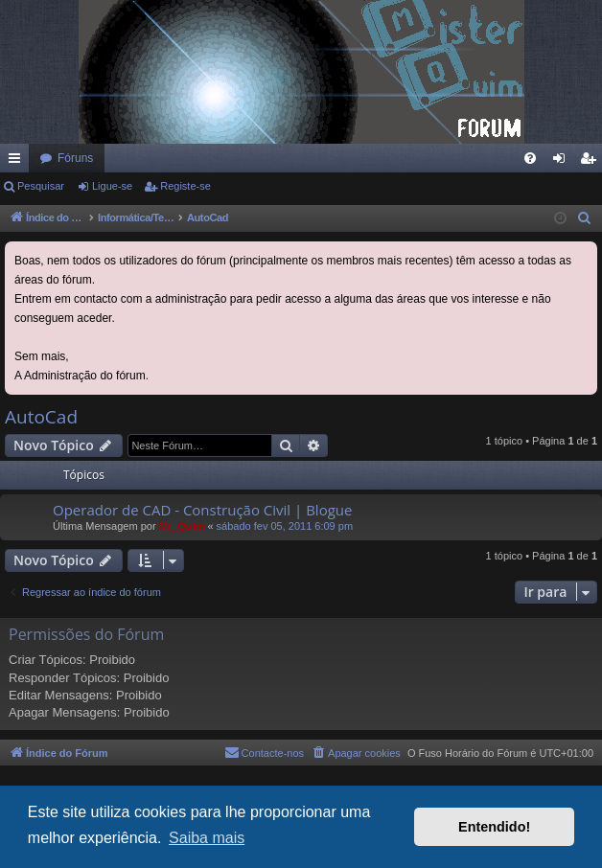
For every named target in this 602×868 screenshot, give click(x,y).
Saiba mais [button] (207, 838)
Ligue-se (112, 186)
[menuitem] (530, 158)
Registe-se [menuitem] (592, 162)
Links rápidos (18, 162)
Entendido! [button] (494, 827)
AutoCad (41, 417)
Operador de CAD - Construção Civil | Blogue (202, 510)
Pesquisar (41, 186)
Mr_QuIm (182, 526)
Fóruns (75, 158)
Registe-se (185, 186)
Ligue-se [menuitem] (563, 162)
